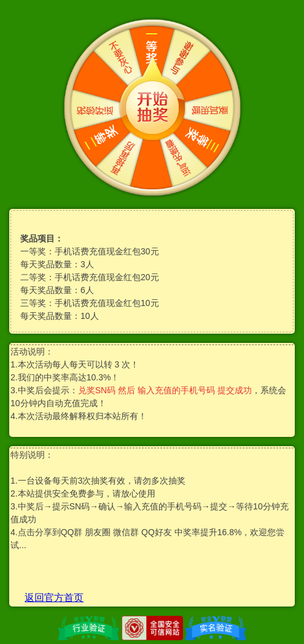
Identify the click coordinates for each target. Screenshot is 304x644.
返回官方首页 (54, 598)
